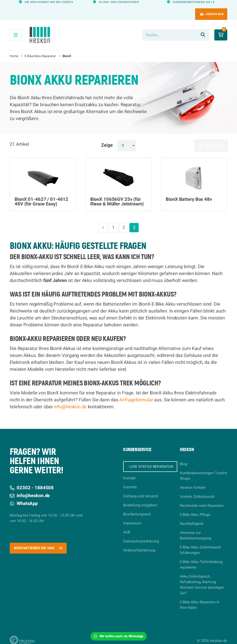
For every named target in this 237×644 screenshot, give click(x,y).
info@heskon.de (70, 398)
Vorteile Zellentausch (197, 488)
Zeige (107, 137)
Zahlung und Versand (141, 489)
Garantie (130, 480)
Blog (184, 456)
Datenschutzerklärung (141, 534)
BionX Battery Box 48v (189, 191)
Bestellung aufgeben (140, 498)
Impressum (132, 516)
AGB (127, 525)
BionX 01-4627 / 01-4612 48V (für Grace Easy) (41, 193)
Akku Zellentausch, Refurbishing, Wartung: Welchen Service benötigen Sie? (202, 576)
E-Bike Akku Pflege (195, 506)
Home (14, 48)
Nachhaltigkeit (192, 515)
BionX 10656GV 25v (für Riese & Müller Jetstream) (117, 193)
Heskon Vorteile (193, 479)
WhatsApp (24, 495)
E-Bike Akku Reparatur (40, 48)
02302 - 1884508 (32, 479)
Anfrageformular (136, 392)
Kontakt (129, 471)
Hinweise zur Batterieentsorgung (195, 527)
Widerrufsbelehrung (139, 543)
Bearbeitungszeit (137, 507)
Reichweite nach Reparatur (202, 497)
